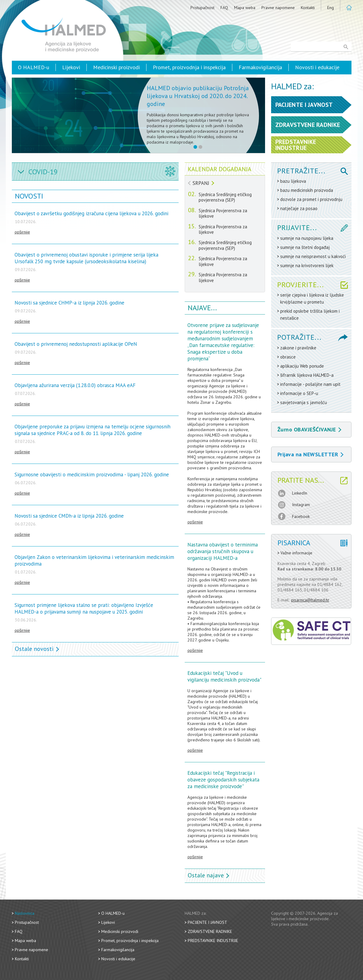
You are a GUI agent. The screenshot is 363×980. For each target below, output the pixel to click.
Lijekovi (71, 67)
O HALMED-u (34, 67)
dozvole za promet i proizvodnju (311, 199)
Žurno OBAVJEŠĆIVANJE (309, 429)
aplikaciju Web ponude (302, 366)
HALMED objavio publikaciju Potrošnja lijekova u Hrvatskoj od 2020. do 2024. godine (198, 96)
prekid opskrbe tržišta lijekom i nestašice (310, 315)
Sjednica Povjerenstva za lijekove (223, 213)
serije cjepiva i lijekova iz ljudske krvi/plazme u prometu (312, 298)
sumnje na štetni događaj (305, 247)
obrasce (288, 357)
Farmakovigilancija (260, 67)
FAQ (224, 8)
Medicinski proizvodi (116, 67)
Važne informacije (296, 553)
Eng (331, 8)
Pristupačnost (202, 8)
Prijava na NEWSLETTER (311, 454)
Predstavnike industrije (213, 941)
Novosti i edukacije (317, 67)
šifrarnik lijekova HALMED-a (307, 375)
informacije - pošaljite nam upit (310, 384)
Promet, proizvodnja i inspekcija (189, 67)
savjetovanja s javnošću (304, 402)
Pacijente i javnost (207, 922)
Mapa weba (245, 8)
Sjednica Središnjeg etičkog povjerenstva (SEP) (225, 197)
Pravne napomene (278, 8)
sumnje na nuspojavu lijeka (307, 238)
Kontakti (308, 8)
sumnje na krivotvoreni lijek (307, 265)
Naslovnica (25, 913)
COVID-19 (43, 172)
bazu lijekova (293, 181)
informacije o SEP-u (299, 393)
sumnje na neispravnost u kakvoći (313, 256)
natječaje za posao (299, 208)
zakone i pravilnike (298, 348)
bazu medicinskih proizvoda (307, 190)
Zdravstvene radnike (210, 931)
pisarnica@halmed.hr (310, 600)
